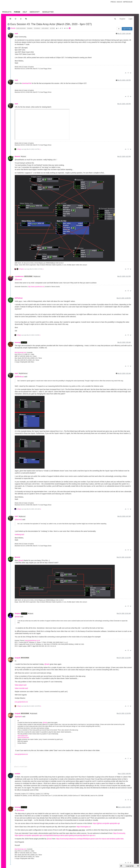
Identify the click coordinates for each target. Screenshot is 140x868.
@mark (23, 157)
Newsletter (48, 12)
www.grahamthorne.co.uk (32, 641)
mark (16, 34)
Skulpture (18, 614)
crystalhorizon (19, 276)
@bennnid (18, 279)
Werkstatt (35, 12)
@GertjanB (34, 714)
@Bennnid (37, 276)
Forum (17, 12)
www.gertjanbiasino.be (21, 702)
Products (7, 12)
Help (25, 12)
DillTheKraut (19, 298)
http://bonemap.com (20, 353)
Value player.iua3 (21, 685)
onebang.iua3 (19, 534)
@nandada (20, 810)
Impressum (128, 2)
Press (113, 2)
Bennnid (17, 156)
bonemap (18, 342)
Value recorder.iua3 (21, 688)
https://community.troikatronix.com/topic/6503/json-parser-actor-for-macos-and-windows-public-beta (90, 839)
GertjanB (17, 658)
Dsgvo (119, 2)
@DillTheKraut (23, 373)
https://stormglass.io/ (84, 827)
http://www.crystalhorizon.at (36, 287)
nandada (17, 774)
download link (27, 83)
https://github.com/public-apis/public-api (106, 823)
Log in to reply (127, 29)
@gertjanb (18, 717)
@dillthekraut (19, 377)
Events (13, 28)
